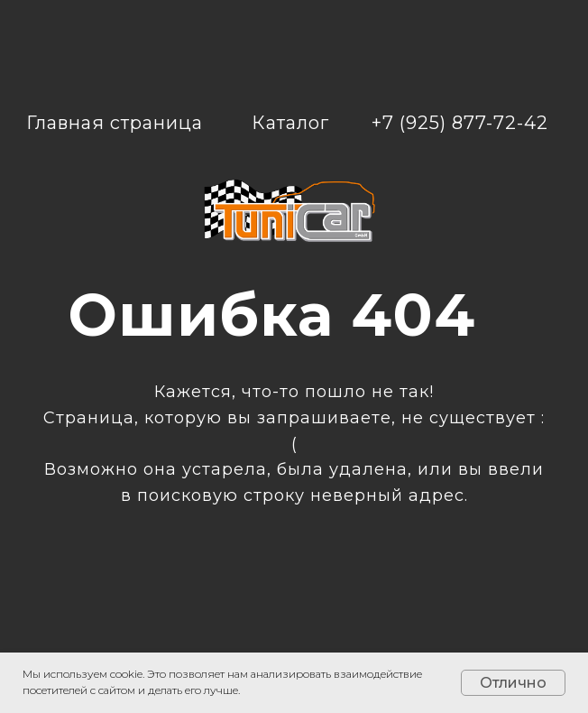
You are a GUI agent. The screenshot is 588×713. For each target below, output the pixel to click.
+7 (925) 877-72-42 (460, 123)
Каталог (290, 123)
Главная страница (115, 123)
